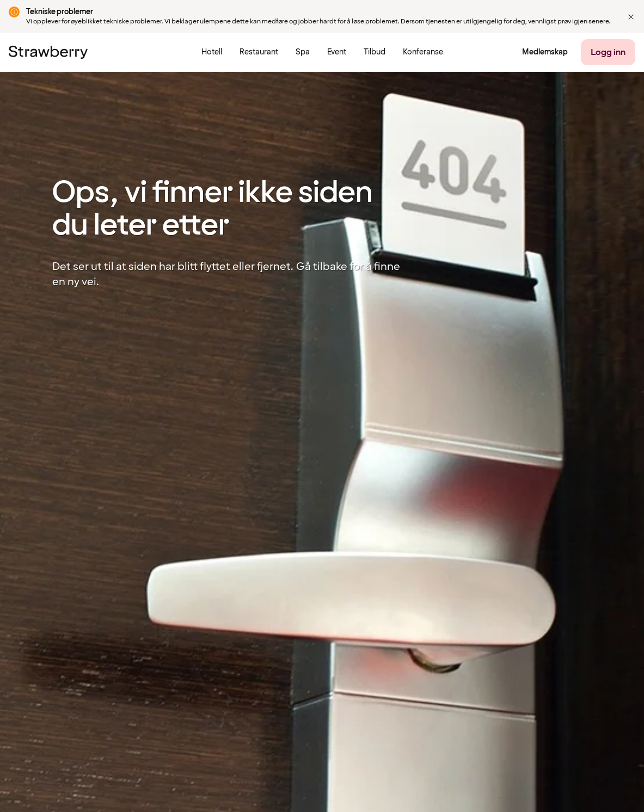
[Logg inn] (608, 52)
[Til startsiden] (48, 52)
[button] (631, 17)
